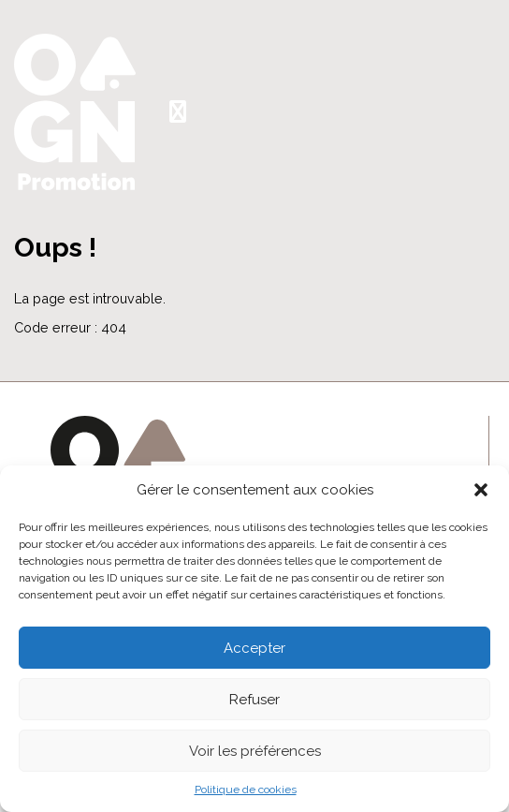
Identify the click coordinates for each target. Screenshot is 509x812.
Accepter (254, 648)
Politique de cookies (246, 790)
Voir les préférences (255, 751)
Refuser (254, 700)
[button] (481, 490)
